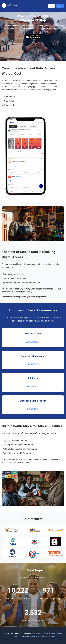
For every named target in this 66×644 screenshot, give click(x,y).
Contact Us (18, 636)
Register (60, 6)
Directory (35, 636)
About (27, 636)
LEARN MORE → (33, 342)
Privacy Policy (56, 633)
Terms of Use (43, 633)
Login (51, 6)
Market (52, 636)
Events (44, 636)
